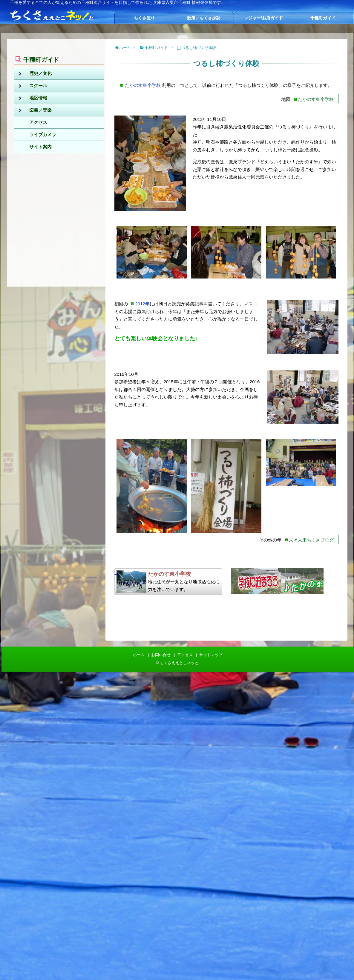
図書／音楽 (35, 110)
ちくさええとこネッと (179, 663)
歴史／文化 (35, 74)
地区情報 (33, 98)
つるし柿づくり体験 (199, 48)
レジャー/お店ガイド (263, 18)
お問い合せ (161, 655)
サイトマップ (211, 655)
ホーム (139, 655)
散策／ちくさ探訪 (204, 18)
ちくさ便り (144, 18)
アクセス (38, 122)
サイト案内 (40, 147)
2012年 (142, 304)
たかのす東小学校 (143, 85)
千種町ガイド (323, 18)
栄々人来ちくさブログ (311, 540)
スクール (33, 86)
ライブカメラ (43, 134)
